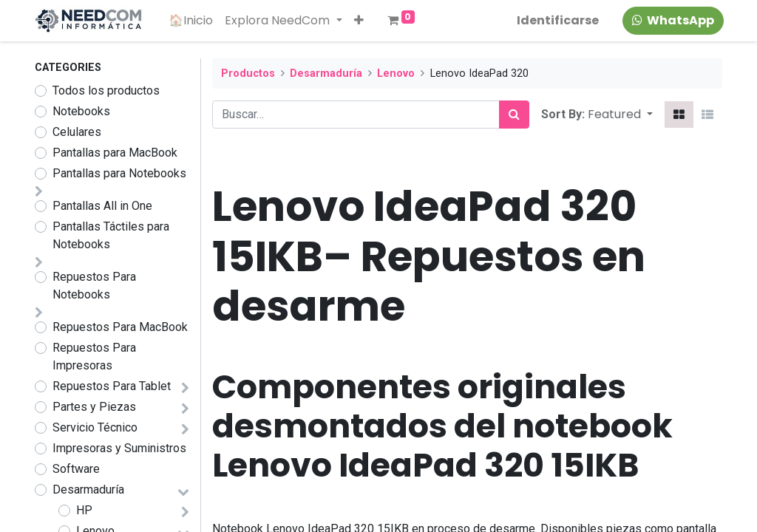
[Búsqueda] (514, 115)
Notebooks (81, 111)
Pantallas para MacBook (115, 153)
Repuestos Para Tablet (112, 386)
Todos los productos (106, 91)
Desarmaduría (88, 490)
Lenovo (396, 74)
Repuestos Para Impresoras (94, 357)
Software (76, 469)
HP (84, 510)
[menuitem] (193, 21)
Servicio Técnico (95, 427)
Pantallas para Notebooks (119, 173)
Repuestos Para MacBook (120, 327)
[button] (360, 21)
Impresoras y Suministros (119, 448)
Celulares (77, 132)
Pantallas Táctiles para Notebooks (111, 235)
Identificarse (556, 20)
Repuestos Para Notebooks (94, 286)
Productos (248, 74)
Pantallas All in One (102, 206)
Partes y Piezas (94, 407)
